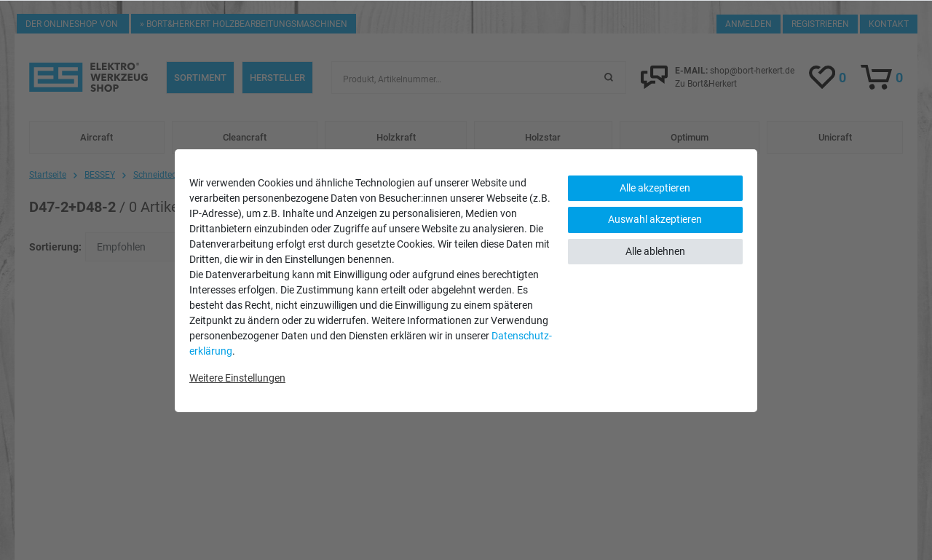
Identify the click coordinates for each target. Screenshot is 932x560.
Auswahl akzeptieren (655, 219)
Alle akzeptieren (655, 188)
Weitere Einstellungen (237, 378)
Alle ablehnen (655, 251)
